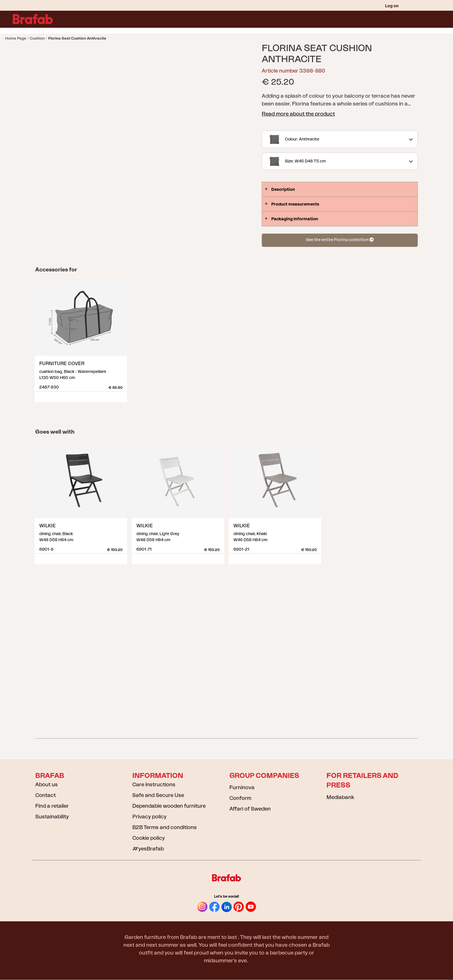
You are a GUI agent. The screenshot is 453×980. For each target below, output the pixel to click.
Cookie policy (148, 838)
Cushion (37, 38)
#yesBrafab (148, 849)
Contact (46, 795)
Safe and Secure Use (158, 795)
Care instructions (154, 785)
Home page (16, 38)
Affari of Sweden (250, 809)
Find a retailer (52, 806)
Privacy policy (149, 817)
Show (122, 395)
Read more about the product (298, 114)
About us (47, 785)
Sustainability (52, 817)
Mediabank (340, 797)
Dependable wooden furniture (169, 806)
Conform (240, 798)
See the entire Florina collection (340, 240)
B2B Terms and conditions (165, 827)
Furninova (242, 787)
